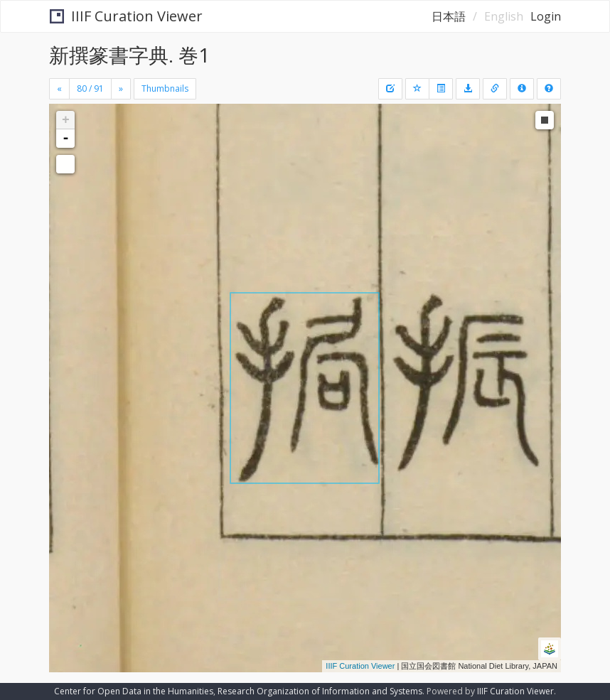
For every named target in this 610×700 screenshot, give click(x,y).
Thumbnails (165, 88)
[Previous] (59, 89)
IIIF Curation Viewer (126, 16)
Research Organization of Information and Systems (320, 691)
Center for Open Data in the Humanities (134, 691)
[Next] (121, 89)
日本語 (449, 16)
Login (546, 16)
